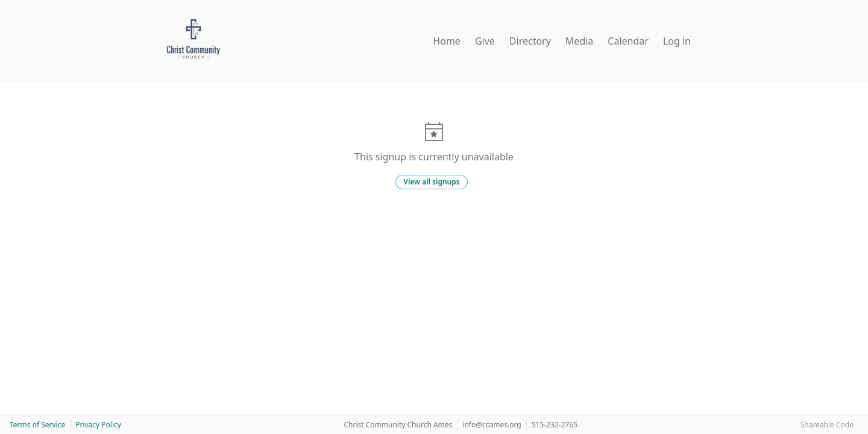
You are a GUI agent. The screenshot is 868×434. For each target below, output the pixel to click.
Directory (530, 41)
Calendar (628, 41)
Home (447, 41)
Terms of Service (37, 425)
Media (579, 41)
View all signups (431, 182)
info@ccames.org (492, 425)
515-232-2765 (555, 425)
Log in (677, 41)
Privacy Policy (98, 425)
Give (485, 41)
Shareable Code (827, 425)
